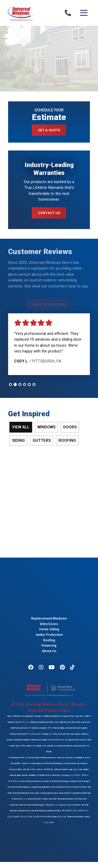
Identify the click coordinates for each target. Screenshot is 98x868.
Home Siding (49, 629)
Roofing (49, 640)
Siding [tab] (18, 440)
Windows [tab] (46, 427)
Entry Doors (49, 624)
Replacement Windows (49, 618)
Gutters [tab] (42, 440)
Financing (49, 645)
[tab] (10, 384)
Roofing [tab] (67, 440)
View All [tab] (21, 427)
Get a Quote (49, 130)
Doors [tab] (70, 427)
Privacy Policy (58, 710)
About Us (49, 651)
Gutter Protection (49, 635)
